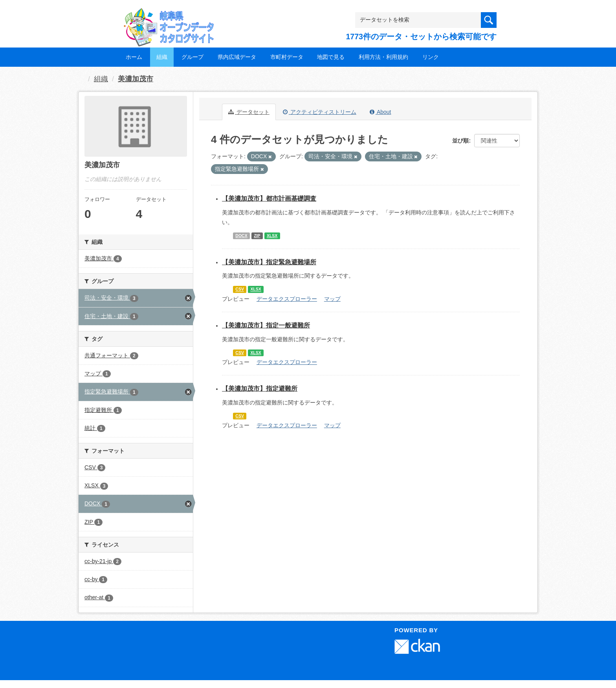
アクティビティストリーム (320, 112)
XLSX (272, 236)
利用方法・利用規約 (383, 57)
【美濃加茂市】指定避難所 (260, 389)
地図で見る (331, 57)
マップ (332, 299)
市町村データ (287, 57)
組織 (162, 57)
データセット (249, 112)
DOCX (241, 236)
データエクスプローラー (287, 299)
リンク (431, 57)
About (380, 112)
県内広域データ (237, 57)
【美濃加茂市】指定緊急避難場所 (269, 262)
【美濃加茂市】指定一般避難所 (266, 325)
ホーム (134, 57)
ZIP (257, 236)
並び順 (460, 141)
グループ (192, 57)
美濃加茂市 (136, 79)
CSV (240, 289)
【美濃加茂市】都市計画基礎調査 (269, 199)
